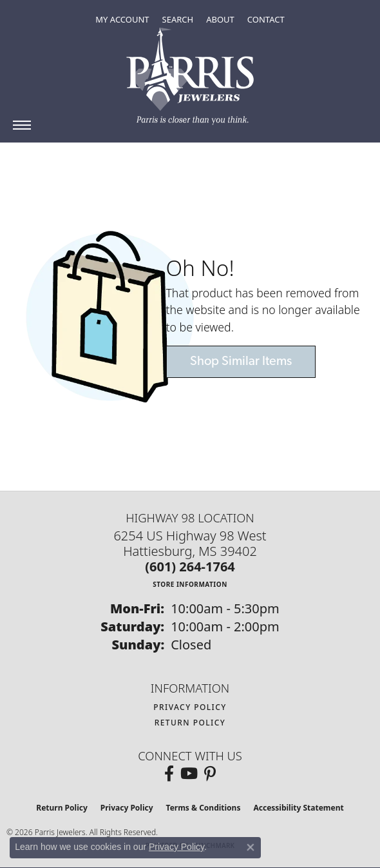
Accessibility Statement (298, 808)
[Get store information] (190, 584)
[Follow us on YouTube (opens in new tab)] (189, 774)
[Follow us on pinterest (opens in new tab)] (210, 774)
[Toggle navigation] (22, 125)
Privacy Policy (190, 707)
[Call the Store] (190, 567)
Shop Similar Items (241, 362)
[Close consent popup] (251, 847)
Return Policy (190, 723)
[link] (266, 19)
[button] (122, 19)
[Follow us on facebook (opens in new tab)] (169, 774)
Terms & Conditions (204, 808)
